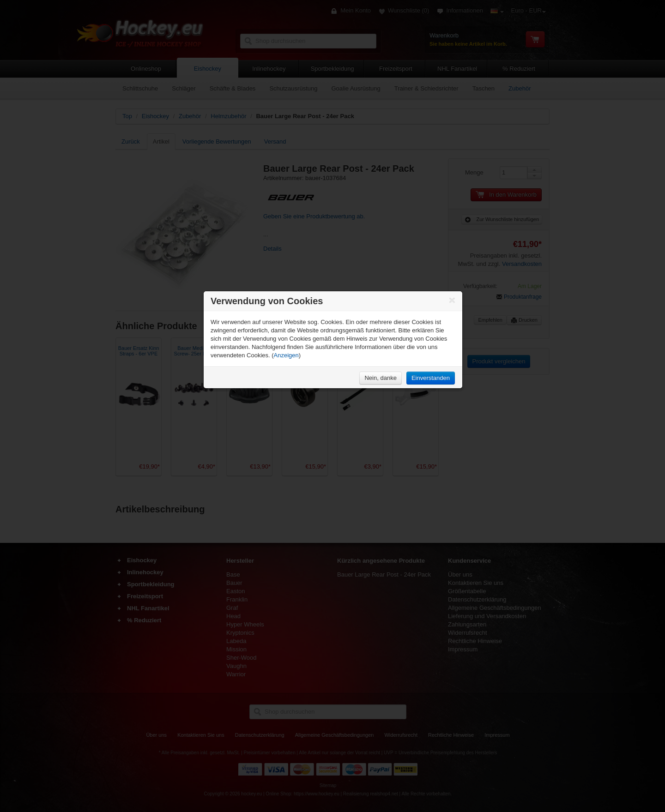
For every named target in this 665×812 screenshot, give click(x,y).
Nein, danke (380, 378)
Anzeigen (286, 355)
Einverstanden (431, 378)
